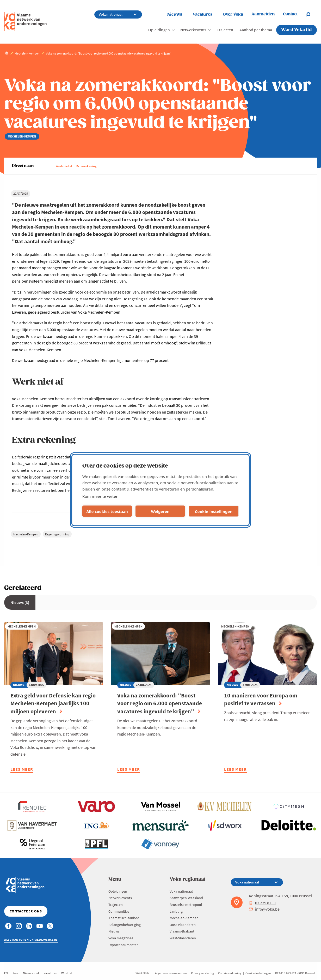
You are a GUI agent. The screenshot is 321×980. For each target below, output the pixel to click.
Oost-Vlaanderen (183, 925)
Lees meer (22, 770)
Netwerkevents (193, 30)
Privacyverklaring (202, 973)
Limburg (176, 911)
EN (6, 973)
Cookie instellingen (258, 973)
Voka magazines (121, 938)
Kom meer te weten (100, 496)
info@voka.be (264, 909)
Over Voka (233, 14)
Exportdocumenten (124, 945)
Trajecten (225, 30)
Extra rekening (86, 166)
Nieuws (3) (20, 602)
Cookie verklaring (230, 973)
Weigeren (160, 511)
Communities (119, 911)
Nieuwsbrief (31, 973)
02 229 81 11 (263, 903)
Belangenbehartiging (125, 925)
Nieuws (175, 14)
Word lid (67, 973)
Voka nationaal (181, 891)
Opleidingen (159, 30)
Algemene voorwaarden (171, 973)
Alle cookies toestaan (107, 511)
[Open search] (311, 14)
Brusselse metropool (186, 905)
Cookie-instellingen (214, 511)
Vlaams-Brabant (182, 931)
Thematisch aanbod (124, 918)
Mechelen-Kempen (26, 534)
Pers (15, 973)
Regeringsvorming (57, 534)
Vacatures (202, 14)
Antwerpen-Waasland (186, 898)
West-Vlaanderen (183, 938)
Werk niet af (64, 166)
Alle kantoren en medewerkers (31, 940)
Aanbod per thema (256, 30)
